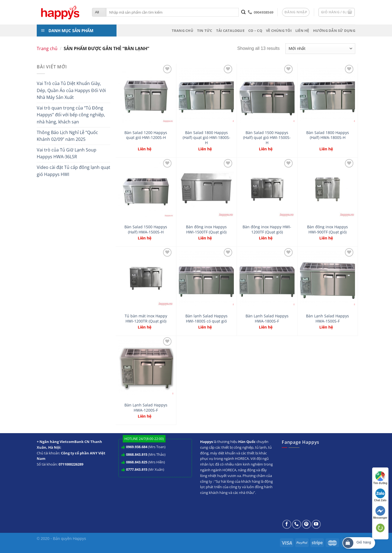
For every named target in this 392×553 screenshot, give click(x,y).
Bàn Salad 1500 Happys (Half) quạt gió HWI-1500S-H (267, 138)
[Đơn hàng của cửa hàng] (320, 49)
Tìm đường (380, 478)
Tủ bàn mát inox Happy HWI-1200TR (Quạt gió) (146, 319)
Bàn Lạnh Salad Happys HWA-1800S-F (267, 319)
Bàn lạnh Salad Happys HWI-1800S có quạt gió (206, 319)
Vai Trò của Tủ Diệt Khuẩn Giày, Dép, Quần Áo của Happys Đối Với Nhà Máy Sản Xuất (71, 90)
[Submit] (243, 12)
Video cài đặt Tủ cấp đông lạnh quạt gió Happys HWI (73, 171)
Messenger (380, 513)
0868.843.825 (137, 462)
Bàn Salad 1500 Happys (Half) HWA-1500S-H (146, 230)
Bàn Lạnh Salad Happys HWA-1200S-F (146, 408)
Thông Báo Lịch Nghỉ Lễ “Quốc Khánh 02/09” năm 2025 (67, 136)
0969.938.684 (137, 447)
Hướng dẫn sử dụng (334, 31)
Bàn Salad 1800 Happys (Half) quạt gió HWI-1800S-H (206, 138)
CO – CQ (255, 31)
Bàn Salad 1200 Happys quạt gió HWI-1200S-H (146, 135)
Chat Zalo (380, 495)
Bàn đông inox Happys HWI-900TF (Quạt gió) (327, 230)
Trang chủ (183, 31)
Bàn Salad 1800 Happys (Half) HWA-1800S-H (328, 135)
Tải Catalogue (230, 31)
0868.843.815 (137, 454)
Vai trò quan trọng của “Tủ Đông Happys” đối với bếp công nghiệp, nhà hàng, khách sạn (71, 115)
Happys (79, 539)
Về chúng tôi (279, 31)
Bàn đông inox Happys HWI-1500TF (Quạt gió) (206, 230)
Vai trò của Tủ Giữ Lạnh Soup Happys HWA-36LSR (67, 153)
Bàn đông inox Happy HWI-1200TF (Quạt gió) (267, 230)
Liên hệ (302, 31)
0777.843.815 (137, 469)
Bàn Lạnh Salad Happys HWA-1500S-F (327, 319)
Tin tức (205, 31)
